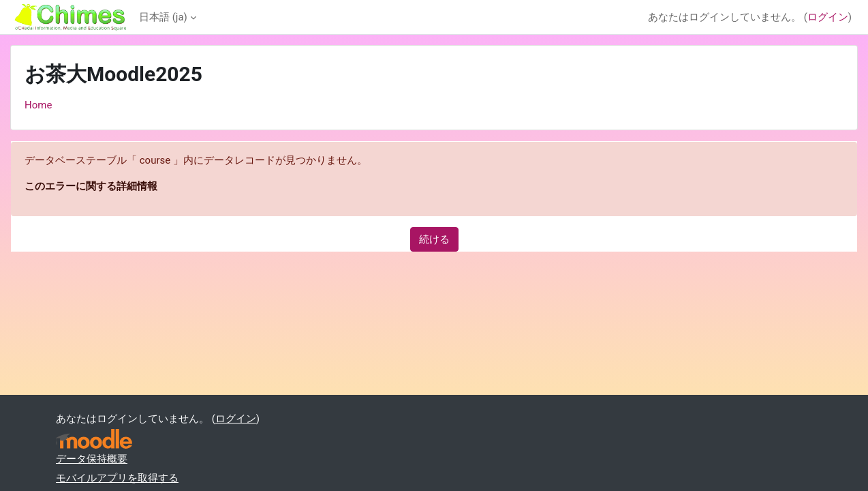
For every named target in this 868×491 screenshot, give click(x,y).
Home (38, 105)
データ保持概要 (92, 459)
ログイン (828, 17)
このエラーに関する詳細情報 (91, 186)
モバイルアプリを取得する (117, 478)
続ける (434, 239)
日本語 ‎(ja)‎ (163, 17)
